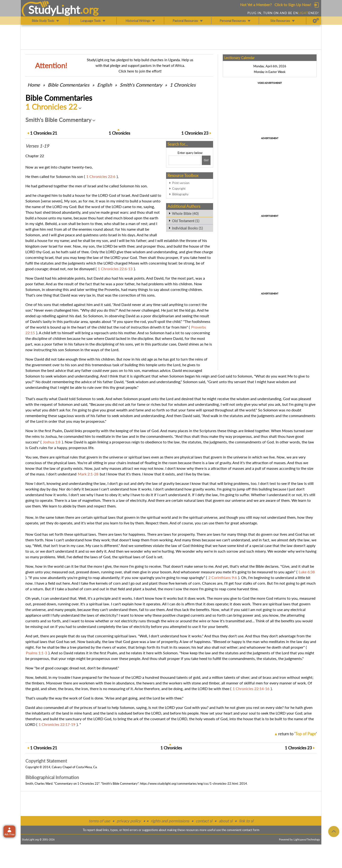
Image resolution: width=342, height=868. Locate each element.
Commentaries (69, 85)
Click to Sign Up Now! (293, 5)
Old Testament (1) (186, 221)
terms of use (99, 821)
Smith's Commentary (141, 85)
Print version (181, 183)
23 (195, 133)
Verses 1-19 (37, 146)
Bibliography (180, 194)
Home (34, 85)
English (105, 85)
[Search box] (185, 160)
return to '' (297, 734)
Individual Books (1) (187, 228)
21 (44, 133)
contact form (251, 830)
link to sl (246, 821)
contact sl (204, 821)
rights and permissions (170, 821)
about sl (226, 821)
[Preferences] (316, 21)
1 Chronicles (183, 85)
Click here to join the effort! (140, 71)
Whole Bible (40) (185, 213)
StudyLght (54, 10)
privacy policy (129, 821)
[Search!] (206, 160)
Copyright (179, 189)
